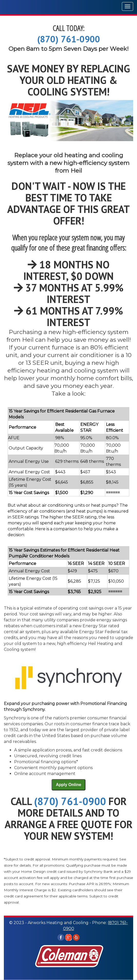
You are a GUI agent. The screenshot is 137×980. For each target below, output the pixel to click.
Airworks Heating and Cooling (33, 7)
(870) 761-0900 (69, 39)
